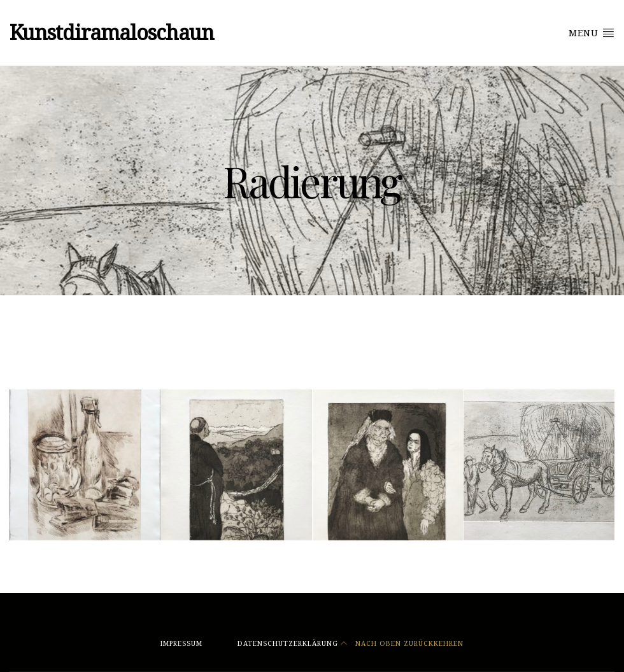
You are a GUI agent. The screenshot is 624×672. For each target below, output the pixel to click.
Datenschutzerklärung (288, 644)
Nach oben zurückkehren (402, 644)
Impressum (181, 644)
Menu (592, 32)
